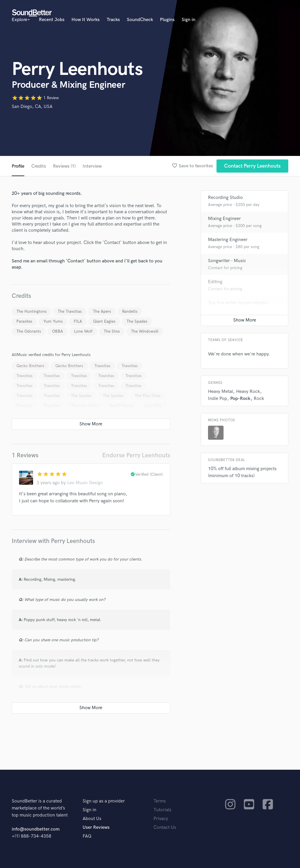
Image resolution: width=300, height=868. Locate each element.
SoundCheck (140, 20)
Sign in (189, 20)
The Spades (137, 321)
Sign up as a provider (104, 801)
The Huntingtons (31, 311)
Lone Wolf (83, 331)
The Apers (102, 311)
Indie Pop (218, 399)
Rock (259, 399)
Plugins (167, 20)
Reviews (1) (64, 166)
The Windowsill (145, 331)
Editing (215, 282)
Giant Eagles (104, 321)
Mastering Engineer (228, 240)
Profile (18, 166)
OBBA (58, 331)
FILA (78, 321)
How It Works (86, 20)
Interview (92, 166)
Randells (130, 311)
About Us (92, 819)
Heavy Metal (220, 392)
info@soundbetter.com (36, 829)
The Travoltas (70, 311)
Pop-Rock (240, 399)
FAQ (87, 836)
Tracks (113, 20)
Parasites (24, 321)
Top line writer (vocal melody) (238, 303)
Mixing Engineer (224, 219)
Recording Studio (225, 198)
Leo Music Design (85, 483)
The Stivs (112, 331)
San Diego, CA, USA (32, 107)
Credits (39, 166)
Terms (160, 801)
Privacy (161, 819)
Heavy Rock (248, 392)
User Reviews (96, 827)
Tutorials (162, 810)
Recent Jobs (52, 20)
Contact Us (165, 827)
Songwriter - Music (227, 261)
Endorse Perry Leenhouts (136, 455)
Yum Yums (53, 321)
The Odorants (29, 331)
